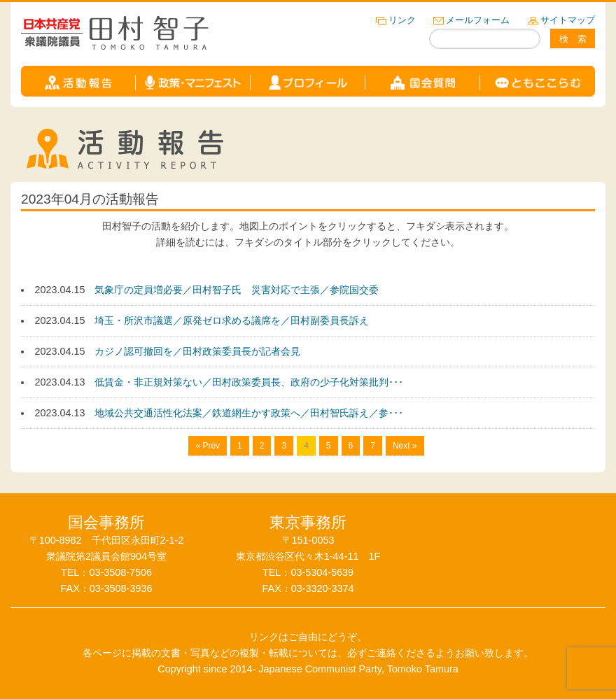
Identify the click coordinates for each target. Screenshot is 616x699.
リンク (402, 20)
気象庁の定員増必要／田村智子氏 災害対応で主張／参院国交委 (237, 290)
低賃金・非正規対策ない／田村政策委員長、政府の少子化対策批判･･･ (249, 382)
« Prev (208, 446)
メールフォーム (478, 20)
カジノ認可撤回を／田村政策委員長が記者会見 (197, 351)
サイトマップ (568, 20)
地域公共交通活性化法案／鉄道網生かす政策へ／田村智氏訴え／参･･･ (249, 413)
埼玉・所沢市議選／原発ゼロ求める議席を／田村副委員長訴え (232, 320)
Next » (405, 446)
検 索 (573, 39)
